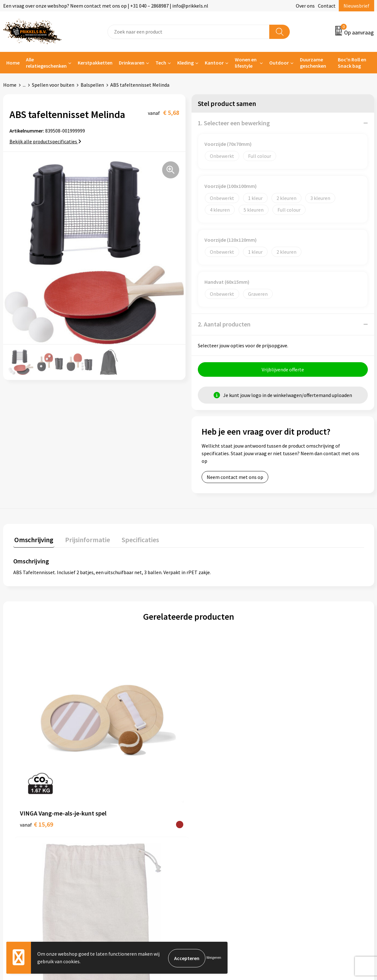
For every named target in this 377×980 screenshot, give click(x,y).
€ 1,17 (210, 735)
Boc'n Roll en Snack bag (352, 63)
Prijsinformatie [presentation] (84, 540)
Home (13, 63)
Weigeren (214, 958)
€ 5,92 (298, 735)
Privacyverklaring (307, 832)
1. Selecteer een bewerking (234, 123)
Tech (161, 63)
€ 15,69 (36, 744)
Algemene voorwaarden (314, 813)
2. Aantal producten (224, 324)
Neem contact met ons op (235, 478)
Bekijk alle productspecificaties (45, 141)
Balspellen (92, 85)
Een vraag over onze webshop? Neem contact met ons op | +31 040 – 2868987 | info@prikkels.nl (106, 6)
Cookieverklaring (307, 822)
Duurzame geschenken (313, 63)
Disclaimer (300, 842)
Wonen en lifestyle (246, 63)
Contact (327, 6)
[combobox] (189, 32)
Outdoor (279, 63)
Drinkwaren (132, 63)
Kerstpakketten (95, 63)
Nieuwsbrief (356, 6)
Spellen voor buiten (53, 85)
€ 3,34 (122, 735)
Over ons (305, 6)
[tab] (33, 541)
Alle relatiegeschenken (46, 63)
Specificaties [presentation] (135, 540)
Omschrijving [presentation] (33, 540)
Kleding (185, 63)
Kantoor (214, 63)
